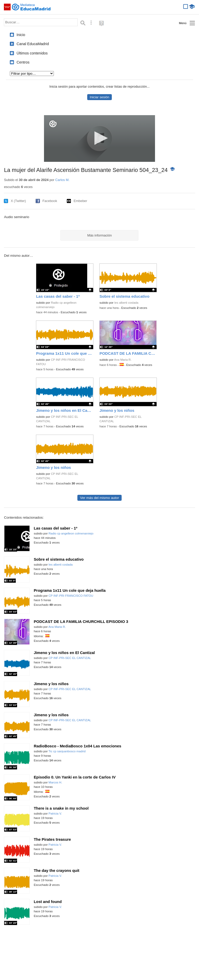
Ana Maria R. (123, 360)
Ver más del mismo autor (99, 498)
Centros (23, 62)
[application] (99, 138)
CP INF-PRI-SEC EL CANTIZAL (70, 658)
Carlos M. (62, 180)
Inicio (21, 35)
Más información (99, 235)
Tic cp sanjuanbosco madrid (67, 751)
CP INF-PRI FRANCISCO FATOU (71, 596)
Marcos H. (56, 782)
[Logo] (53, 124)
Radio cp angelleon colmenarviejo (71, 533)
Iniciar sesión (99, 97)
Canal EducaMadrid (33, 44)
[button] (99, 138)
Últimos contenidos (32, 53)
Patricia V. (55, 814)
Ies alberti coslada (126, 303)
